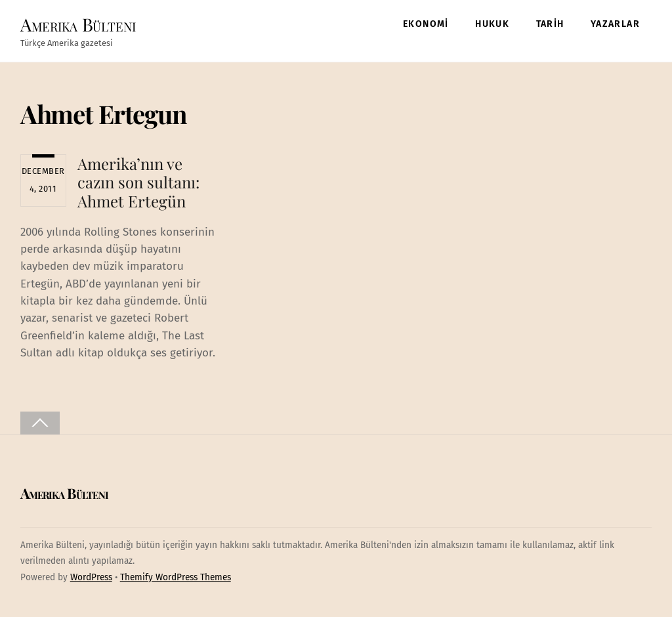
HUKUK (492, 24)
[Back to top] (40, 423)
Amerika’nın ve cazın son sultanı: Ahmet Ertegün (138, 182)
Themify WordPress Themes (176, 577)
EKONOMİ (426, 24)
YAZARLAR (615, 24)
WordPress (91, 577)
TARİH (550, 24)
